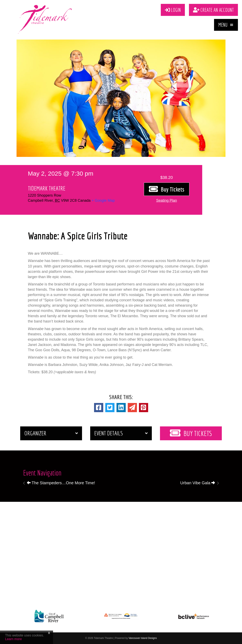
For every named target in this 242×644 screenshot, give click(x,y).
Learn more (13, 639)
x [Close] (49, 633)
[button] (226, 25)
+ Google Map (103, 200)
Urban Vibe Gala (198, 483)
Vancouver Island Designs (143, 638)
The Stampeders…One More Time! (61, 483)
